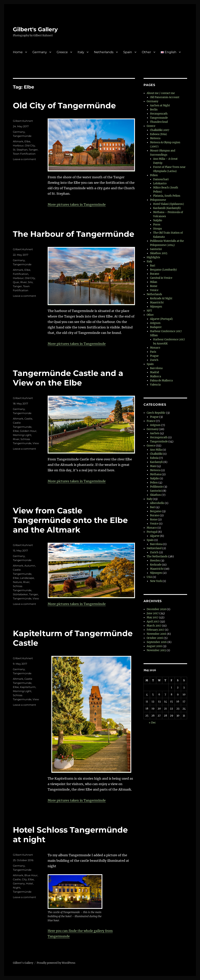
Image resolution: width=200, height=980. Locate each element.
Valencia (155, 385)
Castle (28, 419)
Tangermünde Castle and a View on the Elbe (68, 378)
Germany (40, 52)
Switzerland (154, 548)
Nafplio (158, 220)
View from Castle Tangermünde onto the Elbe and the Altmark (70, 520)
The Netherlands (157, 556)
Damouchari (161, 179)
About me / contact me (161, 93)
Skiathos (155, 495)
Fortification (21, 274)
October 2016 (155, 638)
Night (17, 888)
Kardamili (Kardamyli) (167, 208)
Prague (154, 356)
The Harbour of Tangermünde (74, 234)
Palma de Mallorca (161, 381)
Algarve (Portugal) (161, 319)
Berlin (154, 110)
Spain (128, 52)
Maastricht (157, 303)
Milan (154, 282)
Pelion (154, 175)
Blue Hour (31, 875)
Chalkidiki (156, 454)
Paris (153, 352)
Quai (16, 282)
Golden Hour (28, 431)
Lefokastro (160, 183)
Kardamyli (156, 462)
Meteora (155, 138)
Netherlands (104, 52)
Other (146, 52)
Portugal (152, 532)
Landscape (27, 578)
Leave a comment (24, 159)
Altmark (18, 141)
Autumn (30, 566)
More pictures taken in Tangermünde (77, 204)
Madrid (154, 372)
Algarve (155, 536)
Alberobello (157, 503)
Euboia (154, 458)
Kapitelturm (28, 687)
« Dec (152, 723)
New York (156, 581)
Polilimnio (156, 487)
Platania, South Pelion (167, 196)
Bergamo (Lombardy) (163, 270)
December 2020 (156, 609)
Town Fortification (24, 154)
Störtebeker (20, 594)
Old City (30, 145)
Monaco (155, 348)
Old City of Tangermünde (64, 105)
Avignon (155, 323)
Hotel (29, 883)
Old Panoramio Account (165, 97)
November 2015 (156, 650)
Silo (30, 282)
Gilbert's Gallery (35, 29)
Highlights (153, 257)
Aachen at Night (160, 105)
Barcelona (156, 368)
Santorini (156, 249)
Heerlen (155, 561)
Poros (157, 225)
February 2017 (155, 630)
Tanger (33, 150)
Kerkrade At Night (161, 298)
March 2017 (154, 626)
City (24, 879)
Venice (154, 290)
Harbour (18, 145)
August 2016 (154, 646)
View (36, 443)
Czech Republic (156, 413)
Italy (81, 52)
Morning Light (22, 435)
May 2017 (153, 617)
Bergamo (156, 511)
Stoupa (157, 229)
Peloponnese (158, 200)
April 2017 (153, 622)
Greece (62, 52)
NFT (149, 311)
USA (149, 577)
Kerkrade (156, 565)
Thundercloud (159, 122)
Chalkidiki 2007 (160, 130)
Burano (155, 274)
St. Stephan (20, 150)
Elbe (27, 141)
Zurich (154, 360)
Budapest (156, 327)
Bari (153, 266)
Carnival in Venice (161, 278)
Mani (153, 466)
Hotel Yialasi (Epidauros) (169, 204)
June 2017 (153, 613)
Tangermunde (159, 118)
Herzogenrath (159, 114)
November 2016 (156, 634)
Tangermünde (22, 136)
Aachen (155, 433)
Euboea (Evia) (158, 134)
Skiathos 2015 (159, 253)
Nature (17, 582)
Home (18, 52)
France (151, 421)
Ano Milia (156, 450)
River (24, 282)
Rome (154, 286)
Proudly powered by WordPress (56, 963)
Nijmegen (156, 307)
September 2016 (157, 642)
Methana (156, 474)
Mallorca (155, 376)
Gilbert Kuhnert (23, 121)
